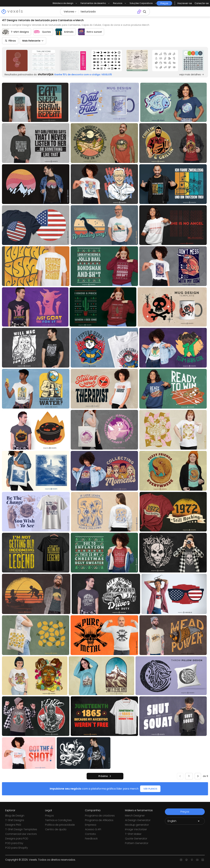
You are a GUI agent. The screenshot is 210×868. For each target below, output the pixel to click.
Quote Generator (136, 839)
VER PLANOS (150, 789)
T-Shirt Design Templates (21, 829)
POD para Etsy (14, 843)
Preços (49, 816)
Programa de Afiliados (99, 820)
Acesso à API (93, 829)
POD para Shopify (17, 848)
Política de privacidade (60, 825)
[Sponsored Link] (17, 61)
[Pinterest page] (192, 860)
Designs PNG (13, 825)
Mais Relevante (33, 41)
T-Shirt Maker (133, 834)
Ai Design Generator (138, 820)
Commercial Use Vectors (21, 834)
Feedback (91, 839)
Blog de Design (15, 816)
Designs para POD (17, 839)
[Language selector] (185, 821)
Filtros (10, 41)
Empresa (91, 825)
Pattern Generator (137, 843)
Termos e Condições (58, 820)
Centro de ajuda (56, 829)
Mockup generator (137, 825)
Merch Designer (135, 816)
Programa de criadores (100, 816)
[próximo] (105, 776)
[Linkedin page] (203, 860)
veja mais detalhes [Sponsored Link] (192, 74)
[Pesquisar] (108, 12)
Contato (90, 834)
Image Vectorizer (136, 829)
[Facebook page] (186, 860)
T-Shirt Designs (15, 820)
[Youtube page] (197, 860)
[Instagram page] (181, 860)
